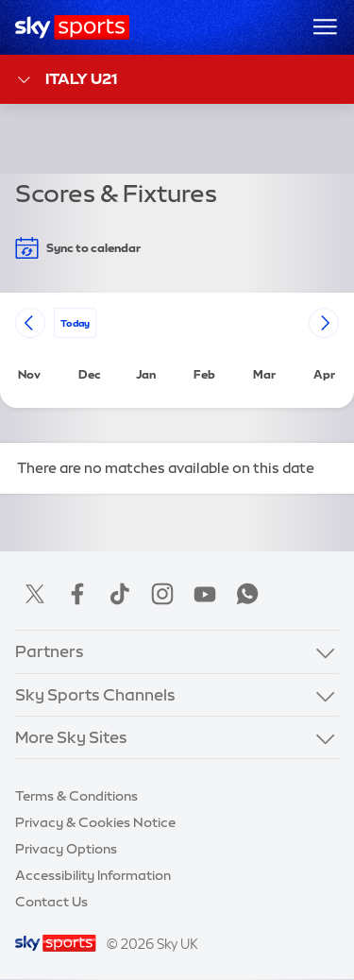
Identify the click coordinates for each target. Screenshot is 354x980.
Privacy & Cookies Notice (95, 822)
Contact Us (51, 902)
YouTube (205, 594)
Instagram (162, 594)
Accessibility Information (93, 875)
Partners (50, 651)
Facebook (77, 594)
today (75, 322)
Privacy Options (66, 849)
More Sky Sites (71, 737)
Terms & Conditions (76, 796)
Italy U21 (66, 80)
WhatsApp (247, 594)
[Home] (72, 27)
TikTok (120, 594)
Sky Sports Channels (95, 694)
